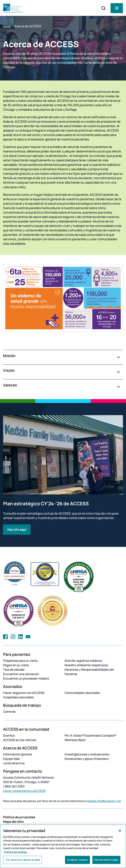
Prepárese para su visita (20, 661)
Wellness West (75, 740)
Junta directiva (14, 763)
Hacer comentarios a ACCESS (24, 791)
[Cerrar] (120, 831)
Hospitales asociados (19, 697)
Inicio (7, 26)
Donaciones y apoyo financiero (87, 759)
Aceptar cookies (77, 860)
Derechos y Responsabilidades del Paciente (89, 672)
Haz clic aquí (17, 529)
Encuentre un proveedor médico (26, 678)
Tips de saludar (14, 670)
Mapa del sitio (13, 822)
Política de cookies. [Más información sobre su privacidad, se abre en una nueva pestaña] (16, 852)
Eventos (9, 735)
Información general (17, 754)
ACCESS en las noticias (20, 740)
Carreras (9, 712)
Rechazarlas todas (106, 860)
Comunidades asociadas (82, 693)
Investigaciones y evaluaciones (87, 754)
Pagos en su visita (16, 665)
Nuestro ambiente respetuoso (86, 665)
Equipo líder (12, 759)
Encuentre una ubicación (21, 674)
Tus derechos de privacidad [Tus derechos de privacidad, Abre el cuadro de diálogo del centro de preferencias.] (23, 860)
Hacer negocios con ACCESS (24, 693)
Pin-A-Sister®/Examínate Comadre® (91, 735)
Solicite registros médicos (83, 661)
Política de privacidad (19, 817)
